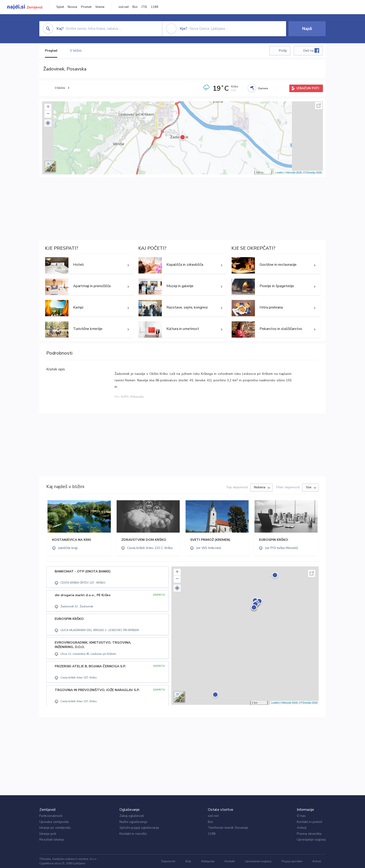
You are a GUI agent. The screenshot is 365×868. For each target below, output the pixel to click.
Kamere (263, 88)
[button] (48, 123)
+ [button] (48, 107)
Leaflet (279, 173)
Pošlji (283, 51)
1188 (155, 7)
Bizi (135, 7)
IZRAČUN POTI (308, 88)
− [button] (48, 114)
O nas (301, 816)
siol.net (124, 7)
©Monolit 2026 (293, 173)
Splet (60, 7)
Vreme (100, 7)
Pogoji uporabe (292, 861)
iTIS (144, 7)
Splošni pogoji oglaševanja (139, 828)
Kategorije (208, 861)
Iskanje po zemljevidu (55, 828)
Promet (86, 7)
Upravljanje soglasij (311, 840)
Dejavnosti (168, 861)
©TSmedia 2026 (312, 173)
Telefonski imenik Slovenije (228, 828)
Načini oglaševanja (133, 822)
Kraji (188, 861)
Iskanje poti (48, 834)
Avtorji (302, 828)
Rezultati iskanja (52, 840)
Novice (73, 7)
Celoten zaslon (319, 106)
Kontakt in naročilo (133, 834)
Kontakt (230, 861)
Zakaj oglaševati (132, 816)
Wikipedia (137, 397)
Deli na (311, 50)
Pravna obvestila (309, 834)
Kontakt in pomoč (309, 822)
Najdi (307, 29)
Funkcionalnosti (51, 816)
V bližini (76, 51)
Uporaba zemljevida (54, 822)
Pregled (51, 51)
